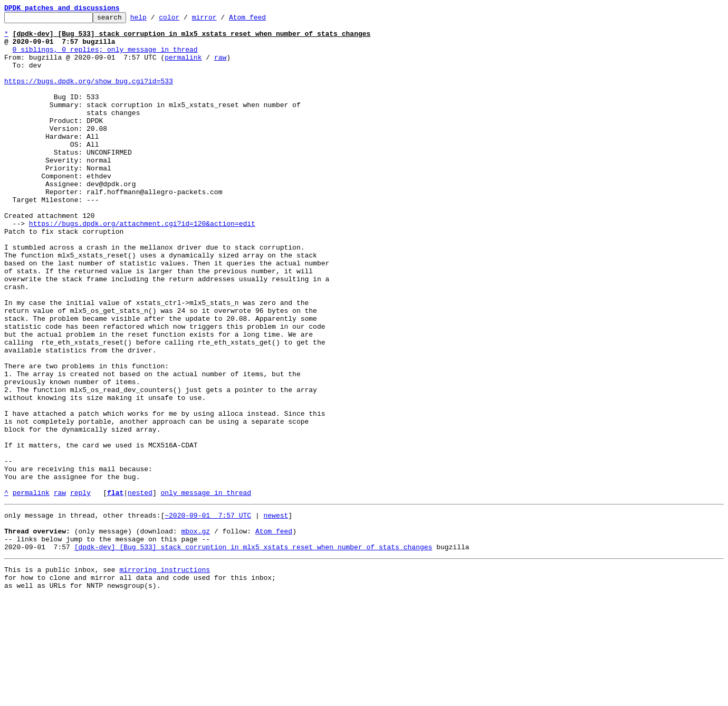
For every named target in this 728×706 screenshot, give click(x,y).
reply (80, 589)
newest (276, 613)
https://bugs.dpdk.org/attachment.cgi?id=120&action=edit (142, 266)
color (185, 20)
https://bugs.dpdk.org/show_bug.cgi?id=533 (89, 95)
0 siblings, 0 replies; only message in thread (105, 57)
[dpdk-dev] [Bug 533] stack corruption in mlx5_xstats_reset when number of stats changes (253, 651)
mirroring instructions (165, 675)
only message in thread (206, 589)
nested (140, 589)
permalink (183, 66)
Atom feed (264, 20)
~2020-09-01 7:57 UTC (208, 613)
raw (220, 66)
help (155, 20)
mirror (221, 20)
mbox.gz (195, 632)
